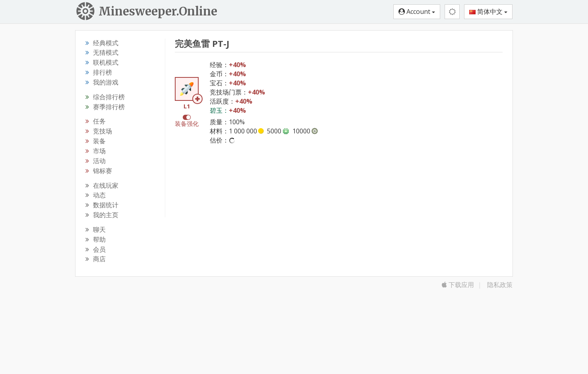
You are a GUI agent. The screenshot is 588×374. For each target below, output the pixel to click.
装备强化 (187, 123)
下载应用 (458, 285)
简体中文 (488, 12)
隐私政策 (500, 285)
